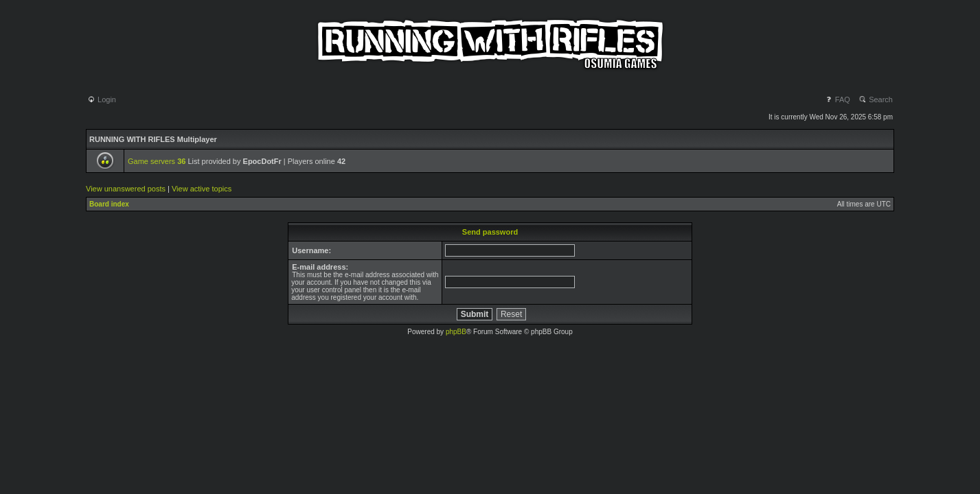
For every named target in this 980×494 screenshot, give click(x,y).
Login (102, 99)
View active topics (202, 189)
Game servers (157, 161)
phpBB (456, 332)
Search (876, 99)
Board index (109, 204)
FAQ (837, 99)
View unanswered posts (126, 189)
